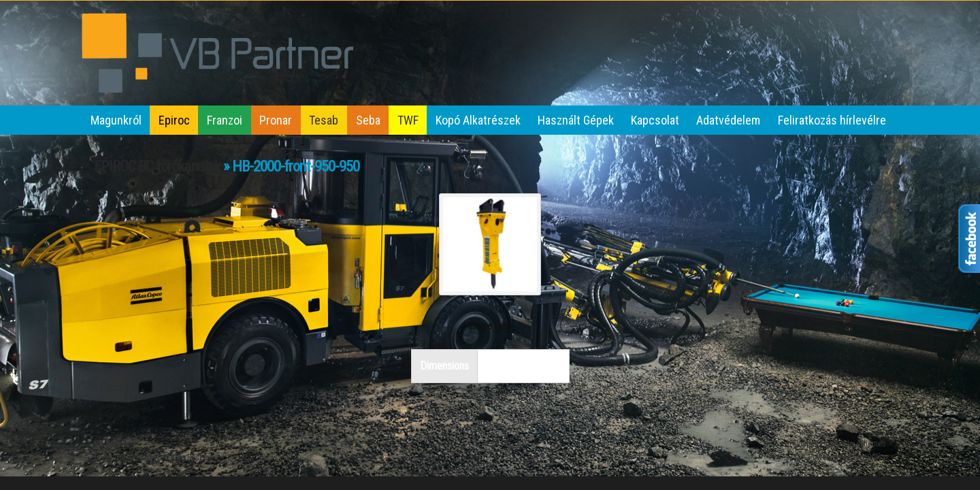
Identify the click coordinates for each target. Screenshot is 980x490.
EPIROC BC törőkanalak (157, 166)
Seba (368, 120)
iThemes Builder (817, 444)
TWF (408, 120)
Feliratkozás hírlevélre (832, 120)
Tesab (324, 120)
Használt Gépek (576, 120)
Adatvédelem (728, 120)
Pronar (276, 120)
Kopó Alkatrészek (478, 120)
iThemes (871, 444)
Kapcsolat (655, 120)
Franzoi (225, 120)
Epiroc (174, 120)
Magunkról (116, 120)
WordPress (868, 457)
